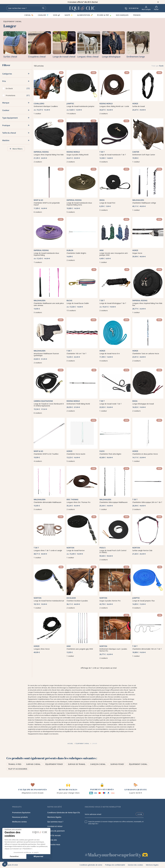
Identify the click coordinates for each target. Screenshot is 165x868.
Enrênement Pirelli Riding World (78, 404)
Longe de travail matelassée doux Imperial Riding (46, 254)
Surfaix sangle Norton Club (142, 550)
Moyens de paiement (56, 831)
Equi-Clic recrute (54, 835)
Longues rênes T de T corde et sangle (48, 550)
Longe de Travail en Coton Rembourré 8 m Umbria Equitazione (49, 405)
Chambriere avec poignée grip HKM (80, 649)
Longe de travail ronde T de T (111, 404)
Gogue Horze (137, 253)
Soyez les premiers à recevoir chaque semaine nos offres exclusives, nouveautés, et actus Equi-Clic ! (116, 823)
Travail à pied (15, 764)
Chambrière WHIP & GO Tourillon (46, 454)
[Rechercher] (26, 8)
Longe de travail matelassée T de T (113, 155)
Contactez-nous (54, 844)
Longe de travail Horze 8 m (110, 354)
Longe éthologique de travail (143, 404)
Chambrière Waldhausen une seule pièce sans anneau (49, 304)
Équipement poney (54, 764)
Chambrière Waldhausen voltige (144, 203)
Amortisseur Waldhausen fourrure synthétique (46, 355)
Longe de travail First (107, 203)
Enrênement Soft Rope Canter (144, 155)
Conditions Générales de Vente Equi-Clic (64, 812)
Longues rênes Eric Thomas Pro (78, 502)
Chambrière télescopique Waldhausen (113, 502)
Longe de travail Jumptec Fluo (144, 601)
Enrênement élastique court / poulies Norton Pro (113, 650)
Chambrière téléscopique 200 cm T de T (147, 502)
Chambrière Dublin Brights (76, 253)
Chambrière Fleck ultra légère (110, 454)
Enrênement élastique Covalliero (46, 106)
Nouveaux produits (20, 817)
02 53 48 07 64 (132, 8)
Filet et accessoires (18, 769)
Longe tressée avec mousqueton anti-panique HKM (114, 254)
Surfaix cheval (33, 764)
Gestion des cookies (135, 865)
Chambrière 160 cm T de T (76, 354)
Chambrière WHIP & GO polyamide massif (47, 204)
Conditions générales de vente (91, 865)
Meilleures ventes (19, 822)
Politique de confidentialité (115, 865)
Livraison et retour (55, 826)
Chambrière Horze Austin (76, 454)
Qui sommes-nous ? (55, 822)
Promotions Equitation (21, 812)
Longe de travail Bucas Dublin (78, 303)
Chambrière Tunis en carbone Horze (146, 354)
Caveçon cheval (98, 764)
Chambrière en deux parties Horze (145, 454)
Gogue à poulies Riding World (77, 155)
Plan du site (52, 840)
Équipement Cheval (138, 764)
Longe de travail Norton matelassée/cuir (49, 601)
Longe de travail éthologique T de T (113, 303)
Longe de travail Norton (76, 550)
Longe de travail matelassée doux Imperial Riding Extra (79, 204)
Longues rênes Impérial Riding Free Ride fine (147, 304)
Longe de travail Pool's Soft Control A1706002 (113, 551)
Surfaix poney (117, 764)
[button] (5, 864)
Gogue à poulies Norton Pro (110, 601)
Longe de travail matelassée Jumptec (80, 106)
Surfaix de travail (139, 106)
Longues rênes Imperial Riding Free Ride (49, 155)
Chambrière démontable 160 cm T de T (147, 649)
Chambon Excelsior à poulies (77, 601)
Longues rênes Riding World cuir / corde (114, 106)
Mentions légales (54, 817)
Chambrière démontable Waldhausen (47, 502)
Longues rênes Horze (42, 649)
